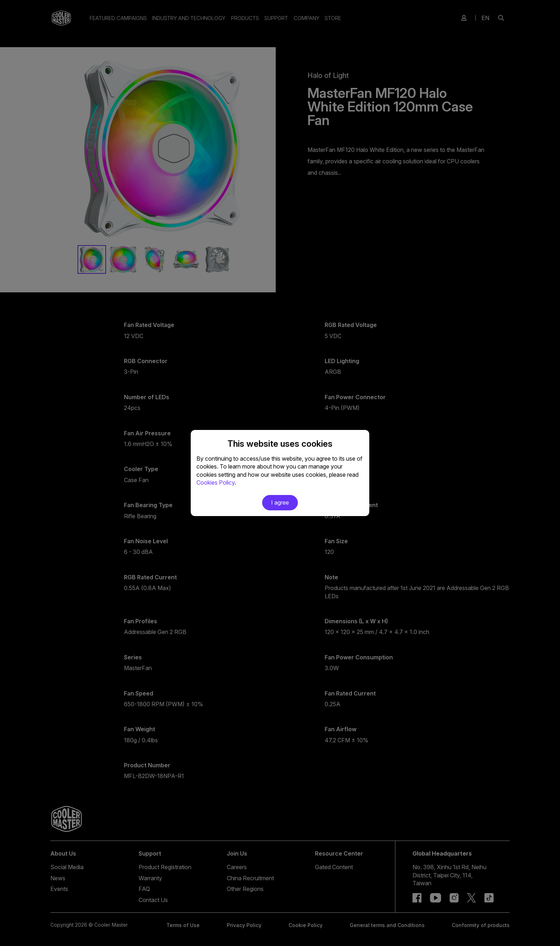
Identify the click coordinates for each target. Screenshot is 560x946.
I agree (280, 502)
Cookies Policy (216, 482)
